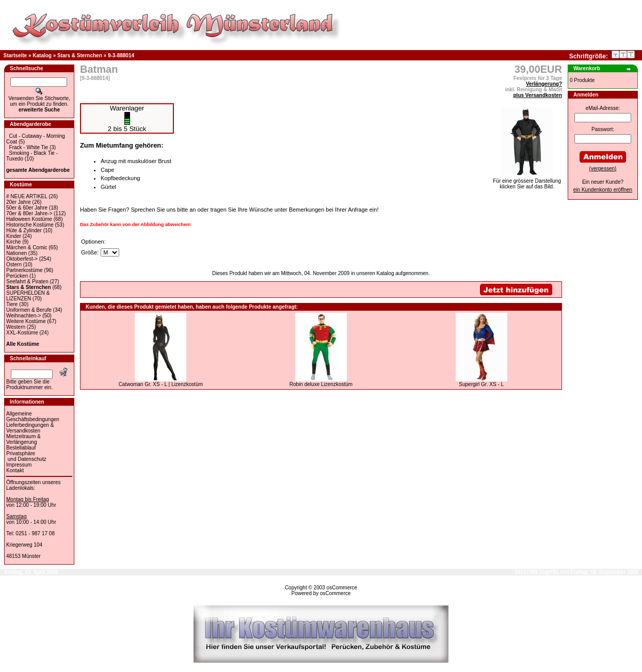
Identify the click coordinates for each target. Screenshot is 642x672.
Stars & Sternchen (80, 55)
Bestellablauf (21, 448)
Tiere (12, 304)
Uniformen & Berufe (29, 310)
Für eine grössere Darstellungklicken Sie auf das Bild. (527, 181)
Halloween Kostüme (29, 219)
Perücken (17, 276)
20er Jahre (19, 202)
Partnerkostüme (25, 270)
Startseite (15, 55)
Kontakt (15, 470)
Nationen (17, 253)
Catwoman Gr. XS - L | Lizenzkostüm (161, 384)
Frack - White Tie (29, 147)
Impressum (19, 465)
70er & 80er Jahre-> (29, 213)
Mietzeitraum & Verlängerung (23, 439)
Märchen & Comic (27, 247)
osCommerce (342, 588)
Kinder (14, 236)
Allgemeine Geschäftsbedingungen (33, 417)
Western (16, 327)
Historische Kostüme (30, 225)
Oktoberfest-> (22, 259)
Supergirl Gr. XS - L (481, 384)
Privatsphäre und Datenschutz (26, 456)
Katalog (42, 55)
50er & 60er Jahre (27, 208)
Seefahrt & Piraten (27, 282)
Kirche (13, 242)
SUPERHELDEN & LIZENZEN (28, 296)
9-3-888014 (121, 55)
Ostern (14, 265)
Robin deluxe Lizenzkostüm (321, 384)
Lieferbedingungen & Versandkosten (30, 428)
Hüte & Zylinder (24, 230)
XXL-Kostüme (22, 333)
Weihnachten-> (23, 316)
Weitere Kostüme (26, 321)
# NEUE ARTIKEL (27, 196)
